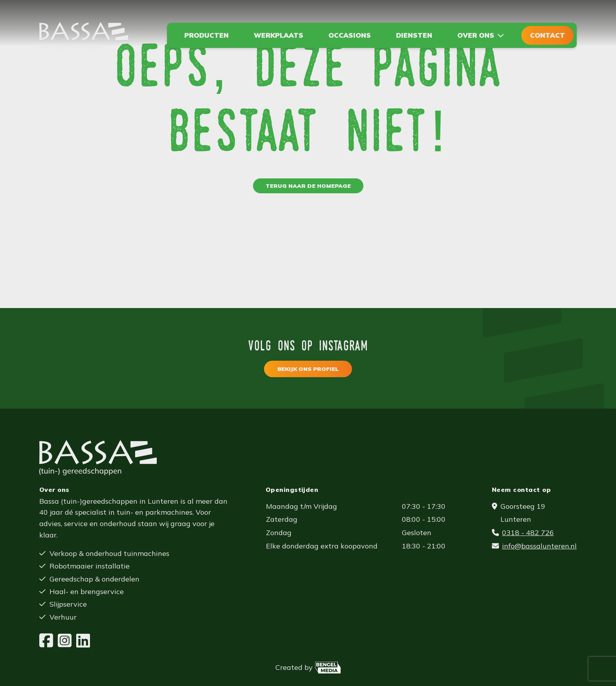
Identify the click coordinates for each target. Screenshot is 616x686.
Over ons (476, 35)
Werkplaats (279, 35)
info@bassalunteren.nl (539, 546)
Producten (206, 35)
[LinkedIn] (83, 641)
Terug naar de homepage (308, 186)
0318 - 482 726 (528, 533)
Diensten (414, 35)
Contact (547, 35)
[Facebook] (46, 641)
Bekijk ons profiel (308, 369)
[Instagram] (65, 641)
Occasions (350, 35)
